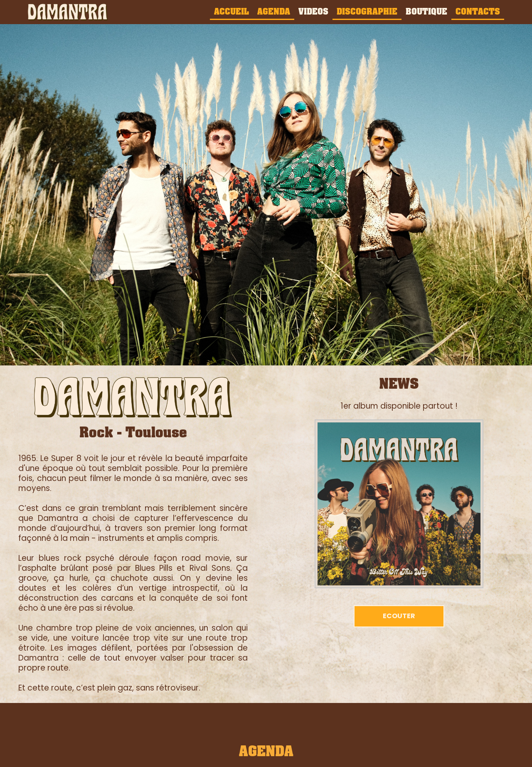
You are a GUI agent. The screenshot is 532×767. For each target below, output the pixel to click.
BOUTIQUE (426, 11)
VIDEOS (313, 11)
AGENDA (274, 11)
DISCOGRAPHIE (367, 11)
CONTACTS (478, 11)
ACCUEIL (232, 11)
